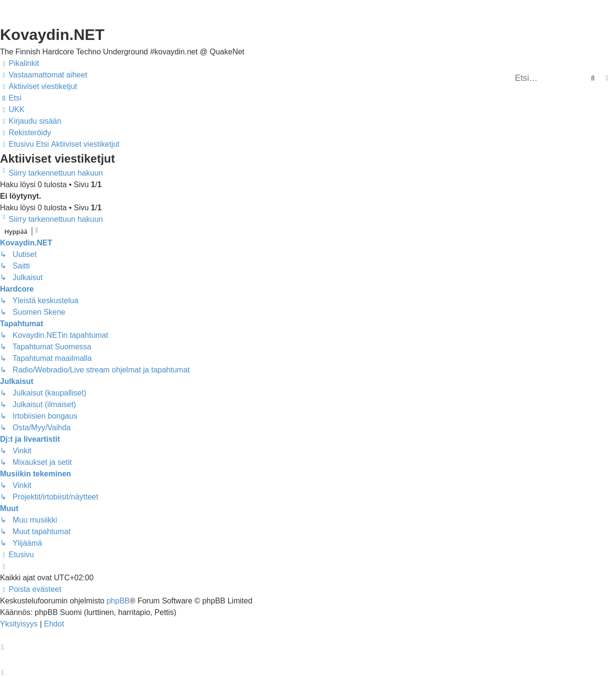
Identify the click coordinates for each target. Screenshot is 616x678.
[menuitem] (44, 75)
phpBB (118, 601)
